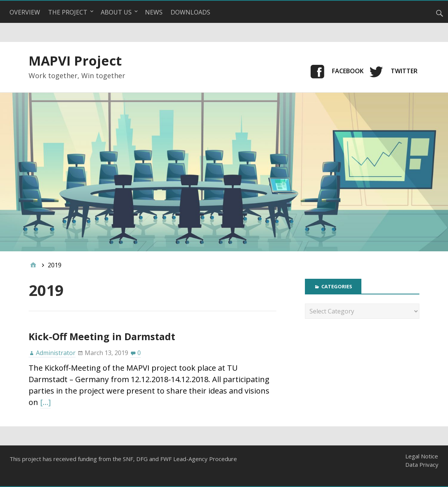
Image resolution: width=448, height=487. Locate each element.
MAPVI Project (75, 61)
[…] (45, 402)
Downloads (190, 12)
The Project (68, 12)
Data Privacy (422, 464)
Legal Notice (422, 456)
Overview (25, 12)
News (154, 12)
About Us (116, 12)
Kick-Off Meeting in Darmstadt (102, 336)
